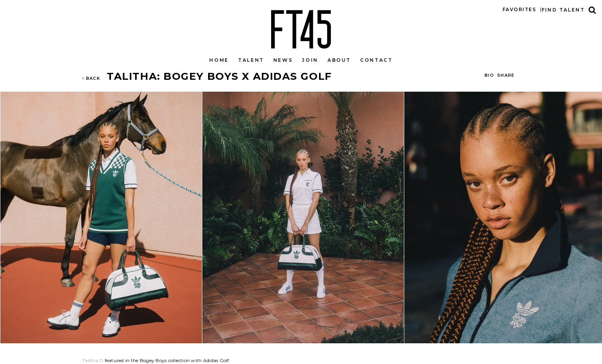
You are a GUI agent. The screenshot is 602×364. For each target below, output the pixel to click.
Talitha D (93, 360)
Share (506, 75)
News (283, 60)
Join (310, 60)
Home (219, 60)
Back (91, 78)
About (339, 60)
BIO (489, 75)
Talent (251, 60)
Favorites (519, 9)
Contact (376, 60)
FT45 (301, 28)
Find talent (563, 10)
